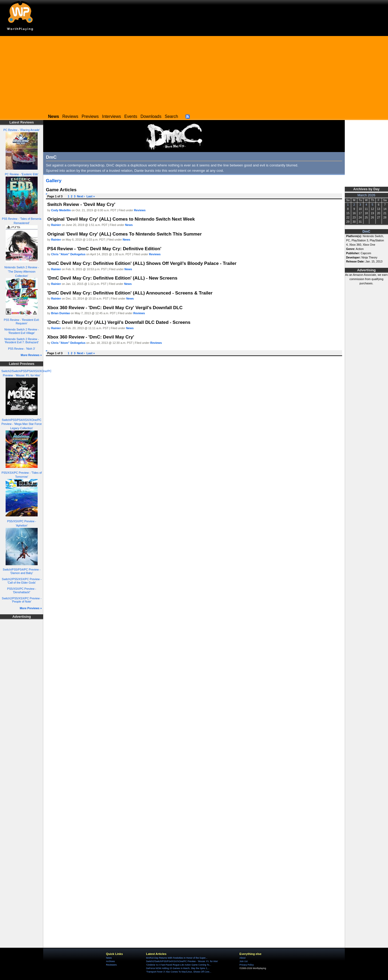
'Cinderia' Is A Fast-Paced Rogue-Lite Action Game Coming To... (179, 965)
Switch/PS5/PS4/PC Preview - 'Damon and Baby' (21, 571)
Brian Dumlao (61, 313)
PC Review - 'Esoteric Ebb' (21, 174)
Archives (110, 961)
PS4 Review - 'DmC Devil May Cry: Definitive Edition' (104, 249)
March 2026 (367, 195)
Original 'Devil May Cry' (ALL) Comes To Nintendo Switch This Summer (124, 234)
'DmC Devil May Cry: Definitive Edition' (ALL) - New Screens (112, 278)
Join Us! (244, 961)
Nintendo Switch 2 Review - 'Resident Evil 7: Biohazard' (22, 341)
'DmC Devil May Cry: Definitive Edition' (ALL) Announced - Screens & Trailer (130, 293)
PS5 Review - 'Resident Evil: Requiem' (21, 322)
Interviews (111, 116)
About (242, 958)
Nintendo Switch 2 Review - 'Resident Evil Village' (22, 331)
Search (171, 116)
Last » (91, 196)
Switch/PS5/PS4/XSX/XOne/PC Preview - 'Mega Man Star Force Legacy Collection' (22, 424)
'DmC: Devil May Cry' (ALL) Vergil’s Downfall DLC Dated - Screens (119, 322)
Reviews (70, 116)
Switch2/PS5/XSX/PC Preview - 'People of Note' (22, 600)
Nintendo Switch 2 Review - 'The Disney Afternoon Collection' (22, 272)
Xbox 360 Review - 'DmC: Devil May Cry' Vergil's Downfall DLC (115, 308)
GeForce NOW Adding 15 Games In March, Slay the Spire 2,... (178, 968)
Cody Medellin (61, 210)
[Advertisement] (194, 73)
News (129, 225)
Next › (81, 196)
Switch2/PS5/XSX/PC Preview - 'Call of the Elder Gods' (22, 581)
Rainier (56, 225)
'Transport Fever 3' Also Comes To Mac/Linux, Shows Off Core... (179, 972)
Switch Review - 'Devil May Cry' (81, 204)
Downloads (151, 116)
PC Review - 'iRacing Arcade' (22, 130)
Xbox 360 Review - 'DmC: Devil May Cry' (91, 337)
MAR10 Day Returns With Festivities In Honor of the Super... (177, 958)
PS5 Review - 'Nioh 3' (21, 349)
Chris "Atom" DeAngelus (68, 254)
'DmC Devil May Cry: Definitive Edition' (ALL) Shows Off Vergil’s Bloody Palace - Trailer (142, 263)
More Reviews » (31, 355)
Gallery (54, 181)
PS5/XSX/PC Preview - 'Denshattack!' (22, 590)
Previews (90, 116)
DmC (366, 232)
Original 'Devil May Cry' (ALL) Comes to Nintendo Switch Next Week (121, 219)
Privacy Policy (246, 965)
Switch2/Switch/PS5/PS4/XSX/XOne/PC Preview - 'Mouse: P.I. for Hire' (182, 961)
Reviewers (111, 965)
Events (131, 116)
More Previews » (31, 608)
